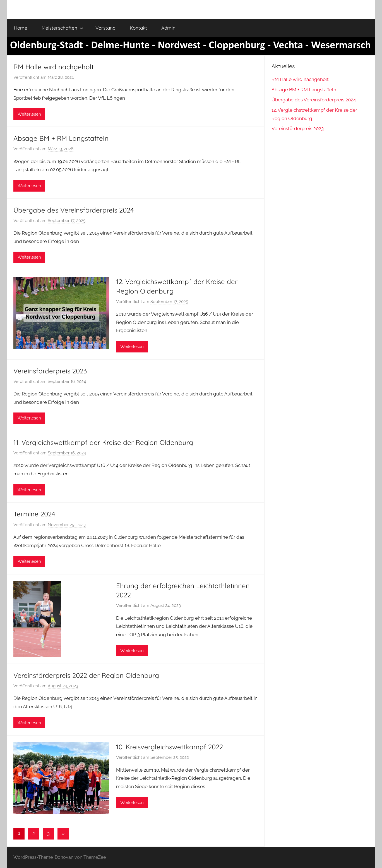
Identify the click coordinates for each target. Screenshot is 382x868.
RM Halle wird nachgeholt (54, 67)
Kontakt (138, 28)
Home (21, 28)
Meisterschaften (63, 28)
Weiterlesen (29, 114)
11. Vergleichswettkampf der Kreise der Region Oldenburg (103, 442)
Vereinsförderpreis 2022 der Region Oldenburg (86, 675)
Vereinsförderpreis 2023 (50, 371)
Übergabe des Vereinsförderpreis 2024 (74, 210)
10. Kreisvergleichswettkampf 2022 (170, 747)
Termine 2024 (34, 514)
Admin (168, 28)
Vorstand (105, 28)
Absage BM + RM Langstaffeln (61, 138)
